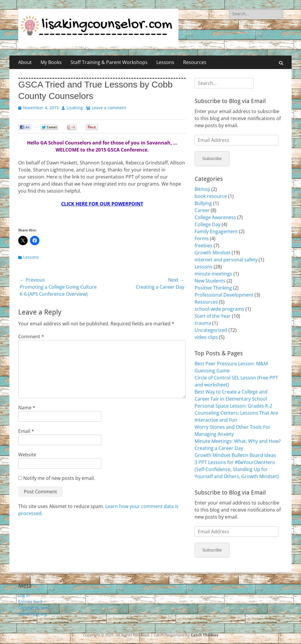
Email (26, 431)
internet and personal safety (226, 260)
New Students (210, 281)
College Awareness (215, 217)
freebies (204, 246)
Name (27, 408)
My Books (51, 62)
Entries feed (30, 602)
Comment (31, 337)
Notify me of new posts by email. (59, 478)
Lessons (165, 62)
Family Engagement (216, 231)
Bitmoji (202, 189)
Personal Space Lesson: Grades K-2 (233, 406)
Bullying (203, 203)
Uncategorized (211, 330)
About (25, 62)
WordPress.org (33, 614)
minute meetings (213, 274)
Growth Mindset (213, 253)
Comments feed (34, 608)
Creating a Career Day (219, 448)
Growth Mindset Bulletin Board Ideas (235, 455)
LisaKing (75, 108)
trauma (203, 323)
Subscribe (212, 158)
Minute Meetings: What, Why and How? (238, 441)
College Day (208, 224)
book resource (211, 196)
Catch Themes (204, 635)
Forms (202, 238)
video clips (206, 337)
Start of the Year (213, 316)
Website (27, 455)
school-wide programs (219, 309)
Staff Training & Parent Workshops (109, 62)
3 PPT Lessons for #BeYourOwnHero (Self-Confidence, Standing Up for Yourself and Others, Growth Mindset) (237, 469)
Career (202, 210)
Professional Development (224, 295)
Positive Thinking (213, 288)
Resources (195, 62)
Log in (24, 595)
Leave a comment (109, 108)
